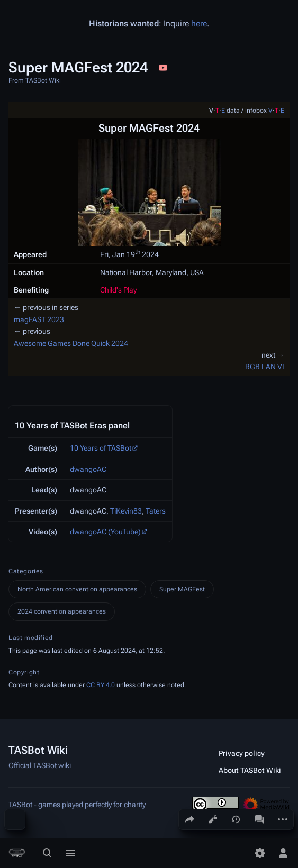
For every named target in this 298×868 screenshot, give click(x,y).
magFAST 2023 (39, 319)
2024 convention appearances (62, 611)
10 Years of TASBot (101, 448)
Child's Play (118, 290)
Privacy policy (242, 753)
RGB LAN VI (265, 367)
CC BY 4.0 (101, 685)
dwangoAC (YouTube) (105, 532)
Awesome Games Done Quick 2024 (71, 343)
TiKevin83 (126, 511)
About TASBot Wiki (250, 770)
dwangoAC (88, 469)
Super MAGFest (182, 589)
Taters (156, 511)
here (199, 24)
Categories (26, 571)
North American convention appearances (77, 589)
